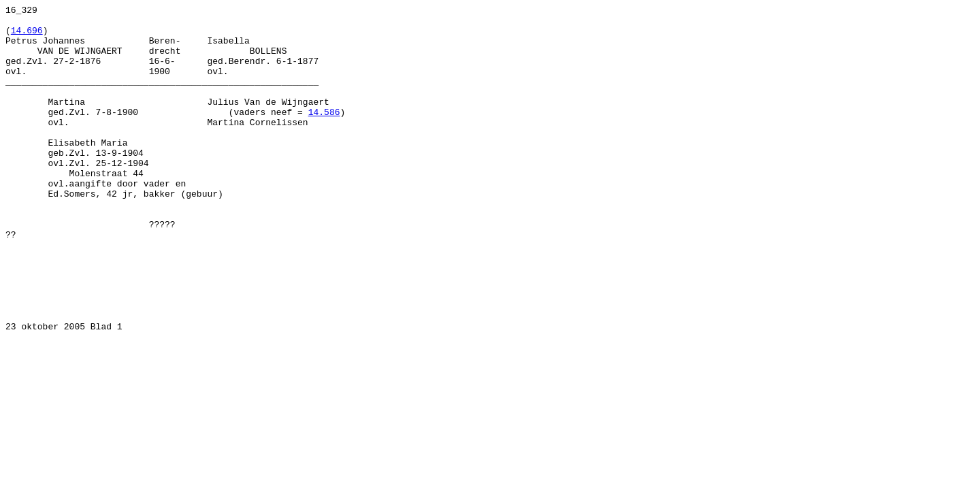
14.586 (324, 134)
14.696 (27, 36)
